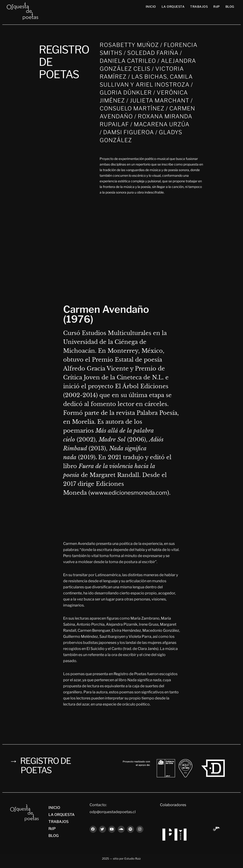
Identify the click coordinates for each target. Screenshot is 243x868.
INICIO (151, 7)
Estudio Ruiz (133, 859)
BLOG (230, 7)
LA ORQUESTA (173, 7)
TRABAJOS (199, 7)
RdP (217, 7)
